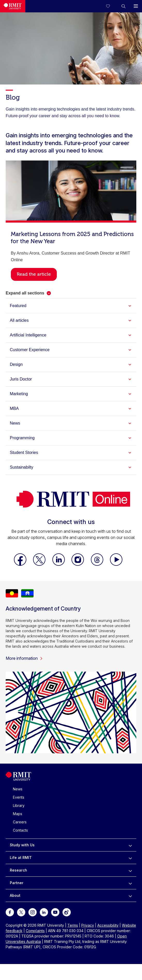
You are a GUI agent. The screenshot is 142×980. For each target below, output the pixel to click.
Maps (18, 814)
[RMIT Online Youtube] (116, 564)
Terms (73, 925)
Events (19, 797)
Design (16, 364)
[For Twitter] (21, 912)
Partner (17, 883)
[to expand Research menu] (130, 870)
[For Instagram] (33, 912)
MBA (14, 408)
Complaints (35, 931)
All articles (19, 320)
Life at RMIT (21, 857)
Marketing (19, 394)
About (15, 895)
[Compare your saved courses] (111, 6)
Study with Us (22, 845)
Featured (18, 306)
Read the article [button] (34, 274)
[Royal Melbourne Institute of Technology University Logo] (13, 6)
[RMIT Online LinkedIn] (59, 564)
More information (24, 658)
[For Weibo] (67, 912)
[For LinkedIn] (44, 912)
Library (19, 805)
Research (18, 870)
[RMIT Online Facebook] (21, 564)
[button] (123, 6)
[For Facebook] (10, 912)
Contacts (20, 830)
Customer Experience (30, 350)
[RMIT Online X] (40, 564)
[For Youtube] (55, 912)
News (15, 423)
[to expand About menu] (130, 895)
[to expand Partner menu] (130, 883)
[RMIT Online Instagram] (78, 564)
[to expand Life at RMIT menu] (130, 858)
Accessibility (108, 925)
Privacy (88, 925)
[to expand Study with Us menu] (130, 845)
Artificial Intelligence (28, 335)
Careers (20, 822)
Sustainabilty (22, 467)
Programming (22, 438)
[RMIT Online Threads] (98, 564)
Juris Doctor (21, 379)
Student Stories (24, 453)
